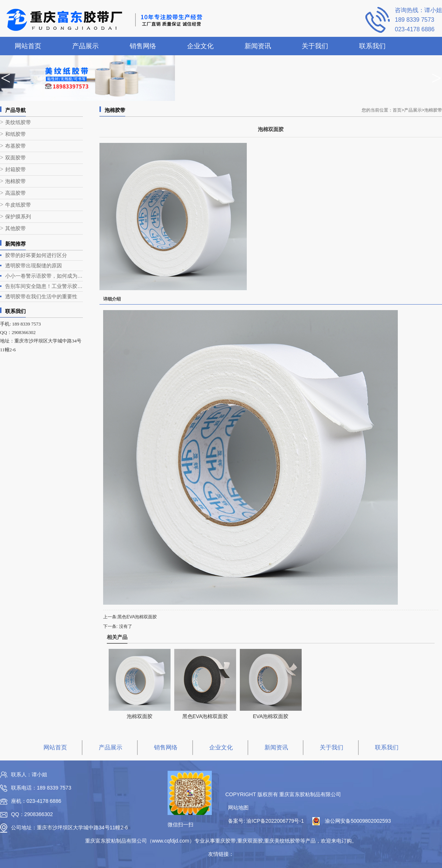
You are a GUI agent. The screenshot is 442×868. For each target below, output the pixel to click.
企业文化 (200, 46)
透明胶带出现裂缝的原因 (34, 266)
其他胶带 (15, 229)
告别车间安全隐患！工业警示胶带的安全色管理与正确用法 (44, 286)
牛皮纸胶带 (18, 205)
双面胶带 (15, 158)
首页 (398, 110)
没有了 (126, 626)
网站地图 (238, 808)
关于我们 (315, 46)
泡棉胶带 (15, 181)
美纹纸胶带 (18, 122)
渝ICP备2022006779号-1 (275, 821)
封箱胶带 (15, 170)
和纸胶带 (15, 134)
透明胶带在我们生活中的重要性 (41, 296)
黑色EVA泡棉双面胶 (137, 617)
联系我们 (372, 46)
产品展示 (85, 46)
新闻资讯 (258, 46)
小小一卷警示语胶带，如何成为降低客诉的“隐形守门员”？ (44, 276)
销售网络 (143, 46)
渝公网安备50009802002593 (358, 821)
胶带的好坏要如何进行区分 (36, 255)
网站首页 (28, 46)
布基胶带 (15, 146)
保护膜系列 (18, 217)
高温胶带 (15, 193)
